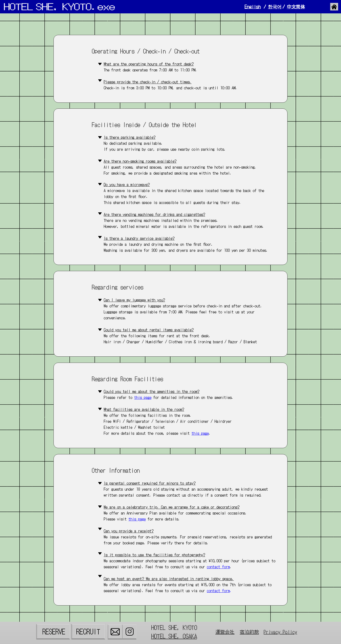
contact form (218, 567)
